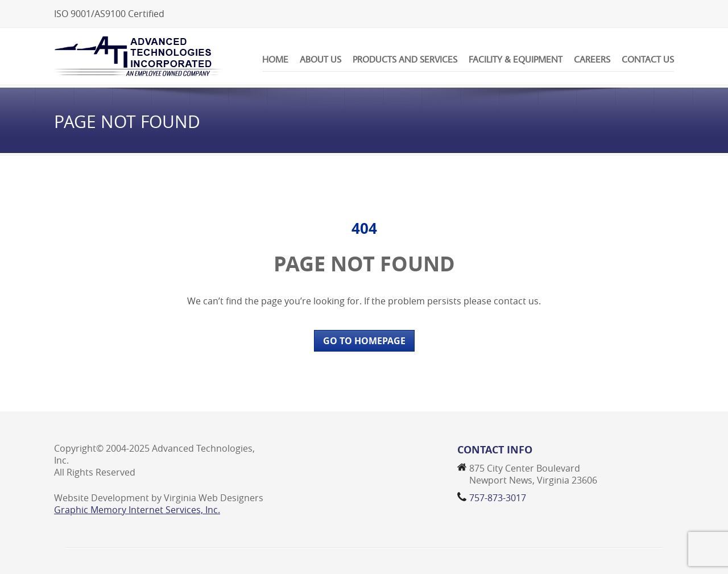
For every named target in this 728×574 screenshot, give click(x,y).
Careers (592, 59)
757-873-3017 (498, 498)
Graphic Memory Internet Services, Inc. (137, 510)
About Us (320, 59)
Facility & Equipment (516, 59)
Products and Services (405, 59)
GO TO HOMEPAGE (364, 341)
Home (275, 59)
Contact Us (648, 59)
